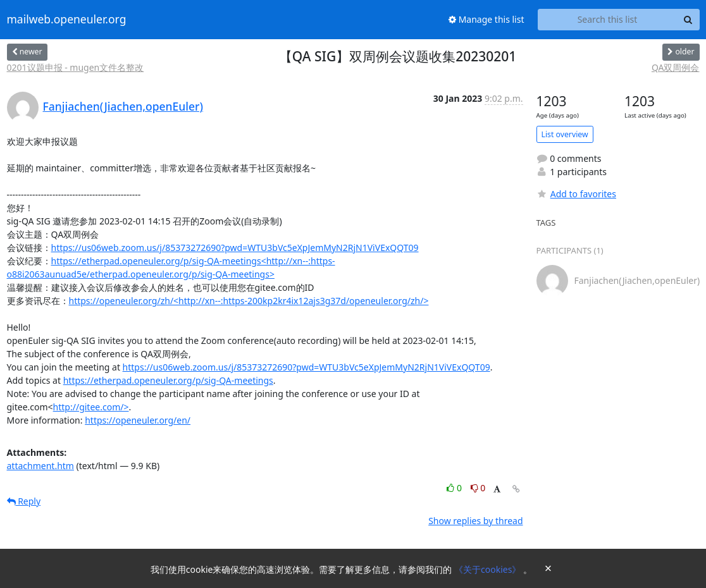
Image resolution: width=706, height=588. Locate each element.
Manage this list (486, 19)
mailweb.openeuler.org (67, 20)
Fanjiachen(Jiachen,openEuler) (123, 106)
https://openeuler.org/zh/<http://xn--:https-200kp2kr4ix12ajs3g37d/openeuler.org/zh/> (249, 301)
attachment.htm (40, 466)
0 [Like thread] (455, 488)
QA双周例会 (676, 67)
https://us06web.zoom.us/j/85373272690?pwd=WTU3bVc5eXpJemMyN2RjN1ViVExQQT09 (235, 248)
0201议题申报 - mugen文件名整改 (76, 67)
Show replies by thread (475, 521)
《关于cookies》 (489, 569)
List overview (565, 134)
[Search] (688, 20)
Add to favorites (576, 194)
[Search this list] (608, 20)
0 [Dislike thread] (478, 488)
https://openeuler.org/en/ (138, 420)
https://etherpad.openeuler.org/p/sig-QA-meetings (168, 380)
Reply (24, 501)
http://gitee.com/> (91, 407)
